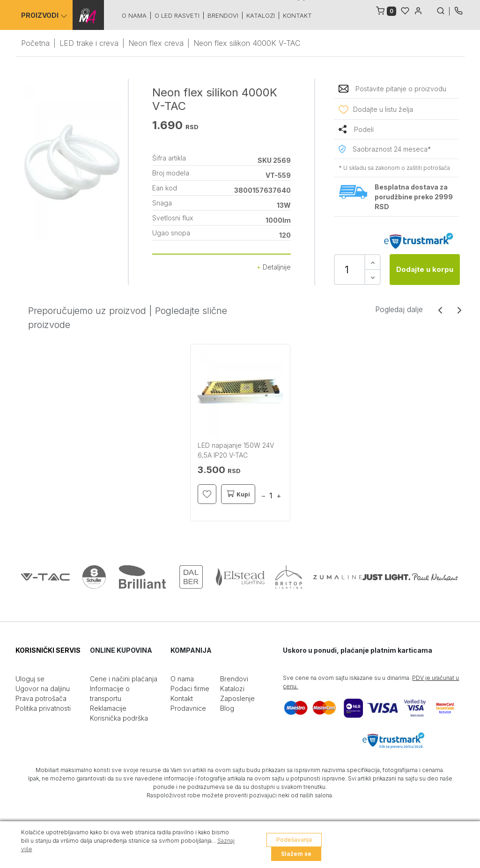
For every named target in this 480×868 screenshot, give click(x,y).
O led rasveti (178, 15)
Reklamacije (108, 708)
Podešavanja (294, 840)
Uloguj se (30, 679)
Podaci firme (190, 689)
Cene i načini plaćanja (124, 679)
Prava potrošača (41, 698)
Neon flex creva (156, 43)
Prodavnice (188, 708)
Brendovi (224, 15)
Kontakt (299, 15)
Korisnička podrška (119, 718)
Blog (227, 708)
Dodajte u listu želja (383, 109)
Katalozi (262, 15)
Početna (35, 43)
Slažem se (296, 854)
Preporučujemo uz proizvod (87, 311)
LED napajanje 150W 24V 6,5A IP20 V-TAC (236, 450)
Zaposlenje (237, 698)
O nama (136, 15)
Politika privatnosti (43, 708)
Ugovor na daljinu (43, 689)
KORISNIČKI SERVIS (48, 650)
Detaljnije (274, 267)
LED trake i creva (89, 43)
